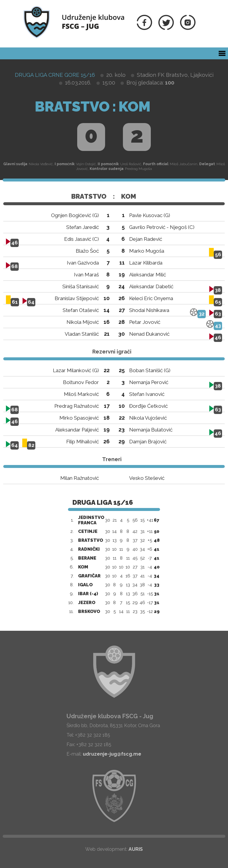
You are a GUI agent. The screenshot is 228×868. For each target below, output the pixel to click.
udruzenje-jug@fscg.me (112, 754)
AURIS (136, 849)
